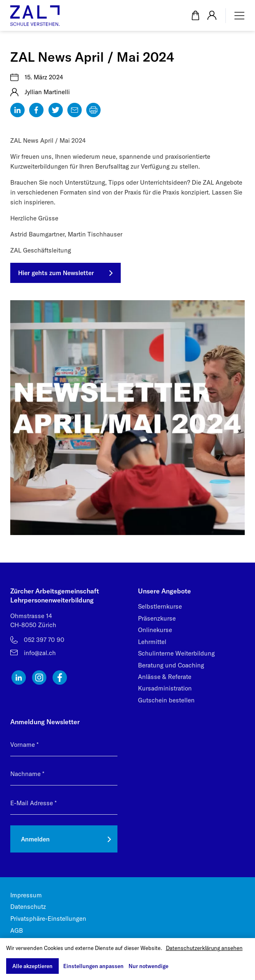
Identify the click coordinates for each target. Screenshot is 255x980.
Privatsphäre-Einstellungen (48, 919)
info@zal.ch (40, 653)
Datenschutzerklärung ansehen (204, 948)
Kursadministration (165, 688)
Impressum (26, 895)
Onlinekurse (155, 630)
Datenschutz (28, 907)
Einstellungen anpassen (93, 966)
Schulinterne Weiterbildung (176, 653)
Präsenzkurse (157, 618)
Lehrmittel (152, 642)
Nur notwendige (148, 966)
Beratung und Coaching (171, 665)
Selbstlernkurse (160, 606)
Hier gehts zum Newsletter (56, 273)
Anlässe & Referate (165, 677)
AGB (17, 930)
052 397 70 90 (44, 640)
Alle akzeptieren (32, 966)
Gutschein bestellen (166, 700)
